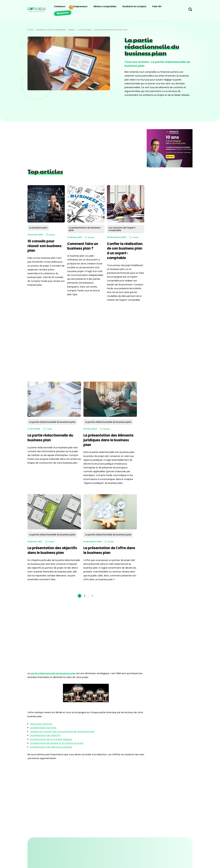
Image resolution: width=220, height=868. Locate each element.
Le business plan (85, 30)
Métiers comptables (105, 6)
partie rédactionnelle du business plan (53, 673)
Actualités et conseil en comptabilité (51, 30)
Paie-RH (157, 6)
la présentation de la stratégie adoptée (51, 739)
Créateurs (60, 6)
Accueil (30, 30)
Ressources (63, 13)
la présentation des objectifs (45, 735)
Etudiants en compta (134, 6)
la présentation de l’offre (43, 728)
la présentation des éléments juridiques (51, 747)
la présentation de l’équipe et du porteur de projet (57, 743)
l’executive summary (41, 724)
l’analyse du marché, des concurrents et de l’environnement (62, 732)
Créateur (72, 30)
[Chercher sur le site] (190, 10)
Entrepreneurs (79, 6)
